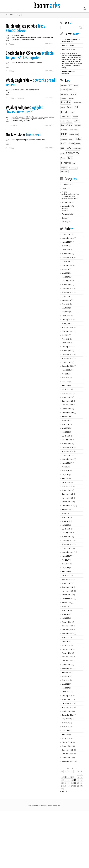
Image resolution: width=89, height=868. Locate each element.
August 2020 (66, 417)
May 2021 (65, 382)
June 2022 (65, 339)
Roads (12, 44)
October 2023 (67, 296)
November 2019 (67, 451)
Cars (63, 208)
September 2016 (68, 599)
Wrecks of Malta (68, 45)
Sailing (64, 218)
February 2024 (67, 281)
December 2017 (67, 541)
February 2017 (67, 579)
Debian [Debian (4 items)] (71, 98)
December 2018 (67, 494)
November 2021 (67, 358)
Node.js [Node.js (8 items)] (64, 130)
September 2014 (68, 669)
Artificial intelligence (69, 194)
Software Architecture (69, 198)
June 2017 (65, 564)
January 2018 (67, 537)
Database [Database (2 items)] (64, 98)
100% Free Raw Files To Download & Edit (71, 40)
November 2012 (67, 754)
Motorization (66, 206)
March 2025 (66, 250)
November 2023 (67, 292)
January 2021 (67, 397)
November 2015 (67, 630)
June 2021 (65, 378)
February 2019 (67, 486)
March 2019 (66, 482)
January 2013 (67, 746)
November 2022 (67, 327)
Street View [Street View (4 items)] (77, 148)
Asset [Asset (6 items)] (76, 86)
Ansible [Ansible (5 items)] (64, 86)
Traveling (21, 98)
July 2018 (65, 513)
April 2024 (65, 277)
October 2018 (67, 502)
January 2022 (67, 351)
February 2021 (67, 393)
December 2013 (67, 703)
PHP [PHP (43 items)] (64, 134)
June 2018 (65, 517)
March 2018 (66, 529)
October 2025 (67, 234)
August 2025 (66, 242)
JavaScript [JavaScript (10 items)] (66, 117)
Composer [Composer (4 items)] (65, 94)
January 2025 (67, 254)
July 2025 (65, 246)
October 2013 (67, 711)
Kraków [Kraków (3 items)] (69, 121)
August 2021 (66, 370)
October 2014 (67, 665)
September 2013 (68, 715)
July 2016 (65, 606)
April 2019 (65, 479)
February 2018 (67, 533)
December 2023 (67, 289)
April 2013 (65, 734)
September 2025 (68, 238)
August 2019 (66, 463)
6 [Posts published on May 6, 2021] (72, 777)
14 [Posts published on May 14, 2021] (75, 780)
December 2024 (67, 258)
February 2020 (67, 440)
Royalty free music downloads (68, 72)
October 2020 (67, 409)
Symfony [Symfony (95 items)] (73, 153)
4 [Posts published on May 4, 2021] (65, 777)
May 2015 (65, 641)
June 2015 (65, 637)
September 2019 (68, 459)
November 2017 (67, 544)
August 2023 (66, 300)
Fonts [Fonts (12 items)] (70, 107)
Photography (66, 214)
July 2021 (65, 374)
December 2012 (67, 750)
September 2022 (68, 331)
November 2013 (67, 707)
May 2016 (65, 614)
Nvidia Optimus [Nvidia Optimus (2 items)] (74, 130)
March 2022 (66, 343)
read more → (50, 44)
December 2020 (67, 401)
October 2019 (67, 455)
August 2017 (66, 556)
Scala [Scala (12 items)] (71, 143)
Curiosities (13, 126)
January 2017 (67, 583)
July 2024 (65, 269)
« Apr (62, 791)
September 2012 (68, 762)
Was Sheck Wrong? (69, 49)
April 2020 (65, 432)
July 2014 (65, 676)
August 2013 (66, 719)
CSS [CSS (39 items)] (74, 94)
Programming (66, 196)
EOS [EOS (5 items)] (63, 107)
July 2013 (65, 723)
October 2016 (67, 595)
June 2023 (65, 304)
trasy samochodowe (26, 29)
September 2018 (68, 506)
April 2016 (65, 618)
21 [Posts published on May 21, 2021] (75, 783)
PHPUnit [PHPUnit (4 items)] (64, 139)
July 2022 (65, 335)
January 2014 (67, 699)
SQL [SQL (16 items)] (69, 148)
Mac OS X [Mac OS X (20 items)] (67, 125)
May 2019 (65, 475)
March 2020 (66, 436)
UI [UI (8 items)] (74, 163)
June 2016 (65, 610)
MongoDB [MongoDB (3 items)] (78, 126)
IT (62, 192)
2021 (12, 15)
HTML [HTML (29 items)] (65, 112)
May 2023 (65, 308)
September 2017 (68, 552)
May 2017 (65, 568)
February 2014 (67, 696)
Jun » (67, 791)
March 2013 (66, 738)
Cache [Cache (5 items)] (72, 89)
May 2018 (65, 521)
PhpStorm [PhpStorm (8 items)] (74, 134)
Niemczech (24, 135)
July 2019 (65, 467)
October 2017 (67, 548)
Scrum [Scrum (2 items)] (78, 144)
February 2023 (67, 320)
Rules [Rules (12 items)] (78, 139)
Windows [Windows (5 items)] (64, 172)
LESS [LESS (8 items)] (76, 121)
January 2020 (67, 444)
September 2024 (68, 265)
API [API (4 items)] (70, 86)
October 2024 (67, 261)
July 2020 (65, 420)
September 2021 (68, 366)
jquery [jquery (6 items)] (75, 117)
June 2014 (65, 680)
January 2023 (67, 323)
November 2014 (67, 661)
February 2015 (67, 649)
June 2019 (65, 471)
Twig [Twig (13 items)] (70, 158)
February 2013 (67, 742)
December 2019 (67, 447)
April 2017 (65, 572)
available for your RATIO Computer (30, 56)
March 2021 (66, 389)
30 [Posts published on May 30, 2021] (81, 786)
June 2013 (65, 727)
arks (47, 6)
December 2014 (67, 657)
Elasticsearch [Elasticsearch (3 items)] (77, 103)
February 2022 (67, 347)
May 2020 (65, 428)
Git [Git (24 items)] (76, 107)
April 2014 (65, 688)
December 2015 (67, 626)
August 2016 (66, 603)
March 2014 (66, 692)
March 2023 (66, 316)
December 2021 (67, 355)
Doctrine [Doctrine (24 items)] (66, 102)
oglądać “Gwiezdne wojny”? (24, 110)
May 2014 (65, 684)
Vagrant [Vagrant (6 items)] (64, 168)
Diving (11, 71)
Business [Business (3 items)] (64, 89)
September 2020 (68, 413)
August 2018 (66, 510)
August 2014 (66, 672)
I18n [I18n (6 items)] (72, 112)
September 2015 (68, 634)
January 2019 (67, 490)
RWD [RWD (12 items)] (64, 143)
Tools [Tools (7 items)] (63, 158)
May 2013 (65, 731)
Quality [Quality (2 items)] (71, 139)
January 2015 (67, 653)
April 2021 (65, 385)
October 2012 (67, 758)
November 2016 (67, 591)
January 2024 (67, 285)
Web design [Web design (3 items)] (73, 168)
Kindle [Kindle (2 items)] (63, 121)
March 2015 (66, 645)
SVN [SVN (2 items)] (62, 154)
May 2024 (65, 273)
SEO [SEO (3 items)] (63, 148)
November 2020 (67, 405)
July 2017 (65, 560)
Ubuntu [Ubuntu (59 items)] (66, 163)
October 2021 (67, 362)
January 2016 (67, 622)
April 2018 (65, 525)
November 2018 (67, 498)
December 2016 (67, 587)
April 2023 (65, 312)
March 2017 (66, 575)
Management (66, 202)
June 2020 (65, 424)
